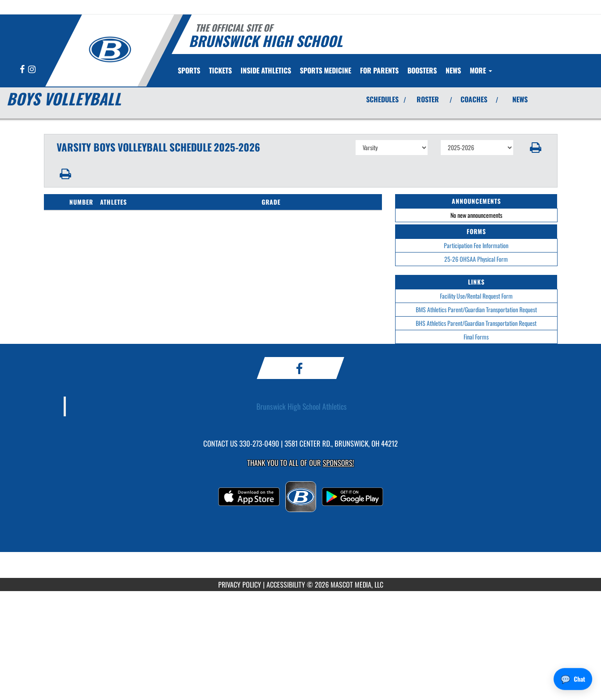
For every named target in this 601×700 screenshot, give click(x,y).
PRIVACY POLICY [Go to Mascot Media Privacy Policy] (240, 585)
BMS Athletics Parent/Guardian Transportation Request (476, 309)
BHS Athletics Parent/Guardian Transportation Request (476, 323)
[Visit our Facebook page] (23, 70)
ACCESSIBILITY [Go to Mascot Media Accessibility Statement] (286, 585)
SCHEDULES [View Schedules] (382, 99)
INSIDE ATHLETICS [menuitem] (266, 70)
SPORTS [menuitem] (189, 70)
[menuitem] (220, 70)
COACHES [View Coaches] (474, 99)
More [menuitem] (481, 70)
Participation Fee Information (476, 245)
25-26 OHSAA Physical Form (476, 259)
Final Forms (476, 337)
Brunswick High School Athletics (302, 406)
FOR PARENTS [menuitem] (379, 70)
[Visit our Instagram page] (32, 70)
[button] (535, 148)
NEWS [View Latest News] (520, 99)
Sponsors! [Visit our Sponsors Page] (338, 463)
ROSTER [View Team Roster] (428, 99)
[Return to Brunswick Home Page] (110, 50)
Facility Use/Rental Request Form (476, 296)
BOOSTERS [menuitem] (422, 70)
